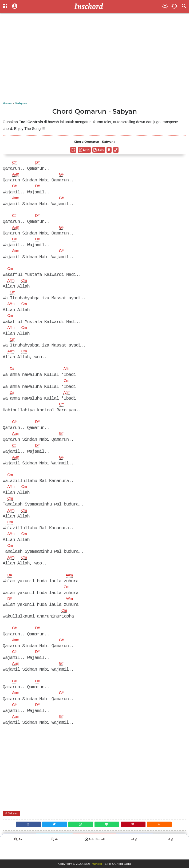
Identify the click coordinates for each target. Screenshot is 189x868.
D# (39, 163)
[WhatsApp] (79, 837)
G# (63, 175)
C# (15, 163)
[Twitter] (51, 837)
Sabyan (14, 825)
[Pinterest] (137, 837)
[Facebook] (21, 837)
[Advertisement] (94, 59)
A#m (16, 175)
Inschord (97, 864)
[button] (166, 837)
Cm (11, 271)
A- (54, 853)
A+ (18, 853)
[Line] (108, 837)
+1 (135, 853)
